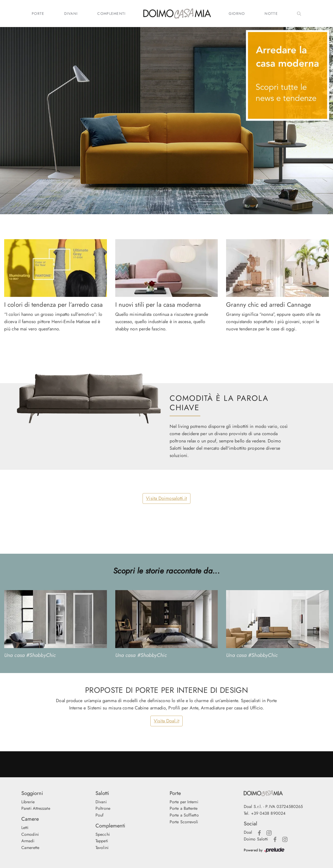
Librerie (28, 802)
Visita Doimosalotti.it (166, 498)
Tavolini (102, 848)
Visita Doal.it (166, 721)
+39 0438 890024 (268, 813)
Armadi (28, 841)
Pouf (100, 815)
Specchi (103, 834)
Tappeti (102, 841)
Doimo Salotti (256, 839)
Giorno (237, 14)
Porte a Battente (184, 808)
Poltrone (103, 808)
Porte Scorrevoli (184, 822)
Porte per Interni (184, 802)
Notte (271, 14)
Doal (248, 832)
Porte (38, 14)
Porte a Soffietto (184, 815)
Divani (71, 14)
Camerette (30, 848)
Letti (25, 828)
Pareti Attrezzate (36, 808)
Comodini (30, 834)
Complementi (111, 14)
